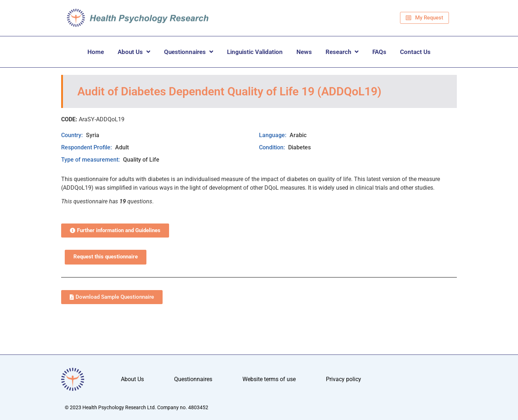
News (304, 52)
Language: (273, 135)
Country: (73, 135)
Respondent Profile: (87, 147)
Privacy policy (344, 379)
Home (96, 52)
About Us (134, 52)
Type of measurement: (91, 160)
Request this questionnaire (106, 257)
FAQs (379, 52)
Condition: (273, 147)
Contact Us (415, 52)
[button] (115, 231)
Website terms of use (269, 379)
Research (342, 52)
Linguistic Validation (255, 52)
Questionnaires (189, 52)
